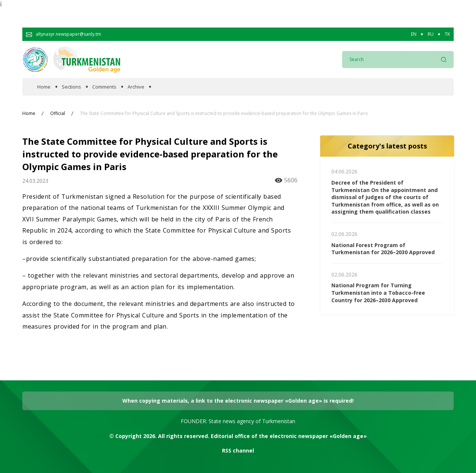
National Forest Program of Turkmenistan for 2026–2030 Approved (383, 249)
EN (414, 34)
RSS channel (238, 450)
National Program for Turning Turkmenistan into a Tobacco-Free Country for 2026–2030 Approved (378, 293)
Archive (136, 87)
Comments (104, 87)
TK (447, 34)
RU (431, 34)
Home (44, 87)
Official (58, 114)
